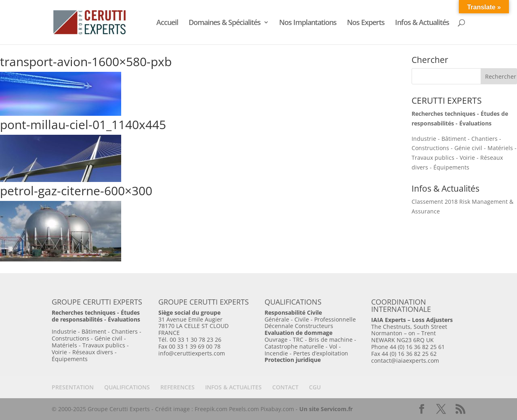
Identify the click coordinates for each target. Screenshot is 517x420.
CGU (315, 387)
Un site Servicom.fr (326, 409)
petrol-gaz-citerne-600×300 (76, 191)
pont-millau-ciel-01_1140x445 (83, 124)
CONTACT (285, 387)
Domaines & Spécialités (225, 23)
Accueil (167, 23)
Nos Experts (366, 23)
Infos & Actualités (422, 23)
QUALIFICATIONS (127, 387)
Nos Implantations (308, 23)
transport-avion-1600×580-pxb (86, 62)
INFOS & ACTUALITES (233, 387)
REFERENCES (178, 387)
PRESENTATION (73, 387)
